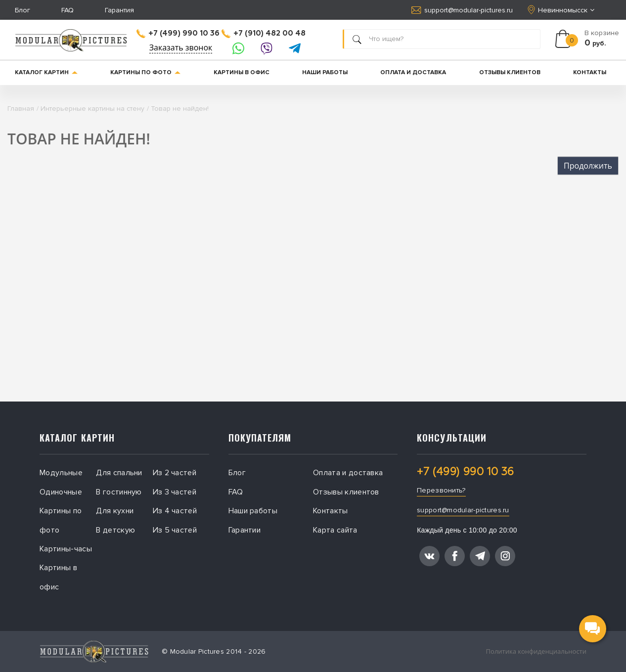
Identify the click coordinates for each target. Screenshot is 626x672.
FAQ (67, 10)
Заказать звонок (181, 47)
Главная (21, 109)
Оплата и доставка (413, 72)
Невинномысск (562, 10)
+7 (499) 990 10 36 (178, 34)
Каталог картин (46, 72)
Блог (22, 10)
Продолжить (588, 166)
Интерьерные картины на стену (92, 109)
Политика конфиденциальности (536, 651)
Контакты (590, 72)
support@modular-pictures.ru (462, 10)
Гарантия (119, 10)
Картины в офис (242, 72)
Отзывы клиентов (510, 72)
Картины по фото (145, 72)
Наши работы (325, 72)
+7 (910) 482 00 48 (264, 34)
